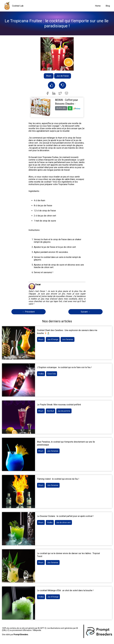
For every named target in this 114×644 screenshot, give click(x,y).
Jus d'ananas (68, 339)
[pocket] (66, 94)
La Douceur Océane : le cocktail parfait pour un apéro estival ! (65, 516)
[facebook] (48, 94)
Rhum (49, 76)
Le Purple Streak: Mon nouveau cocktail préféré (59, 405)
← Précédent (28, 312)
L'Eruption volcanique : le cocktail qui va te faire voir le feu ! (64, 367)
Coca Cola (52, 374)
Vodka (41, 374)
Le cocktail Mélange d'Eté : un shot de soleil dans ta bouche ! (65, 590)
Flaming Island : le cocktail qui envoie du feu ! (58, 479)
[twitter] (60, 94)
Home (98, 6)
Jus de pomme (64, 411)
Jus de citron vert (63, 522)
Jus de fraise (63, 76)
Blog (108, 6)
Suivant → (86, 312)
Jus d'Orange (53, 339)
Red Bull (50, 411)
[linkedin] (54, 94)
